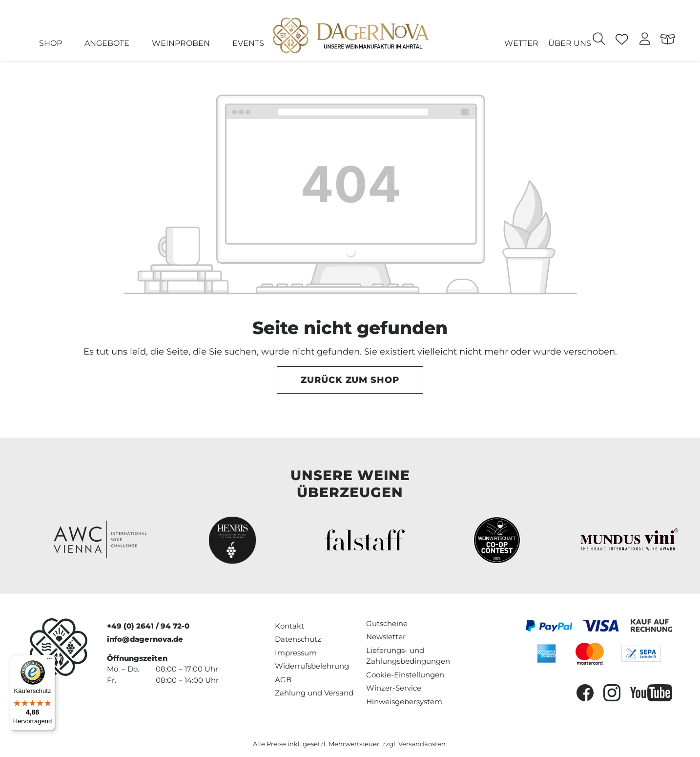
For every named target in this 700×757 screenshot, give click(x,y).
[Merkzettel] (622, 40)
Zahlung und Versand (314, 693)
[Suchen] (599, 40)
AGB (283, 680)
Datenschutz (298, 639)
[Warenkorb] (668, 40)
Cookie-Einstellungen (405, 675)
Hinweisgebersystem (404, 702)
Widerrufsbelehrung (312, 666)
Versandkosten (422, 744)
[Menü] (49, 661)
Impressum (296, 653)
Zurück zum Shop (350, 380)
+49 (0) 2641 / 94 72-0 (148, 626)
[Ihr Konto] (645, 40)
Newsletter (386, 637)
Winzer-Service (394, 688)
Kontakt (289, 626)
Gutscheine (387, 623)
